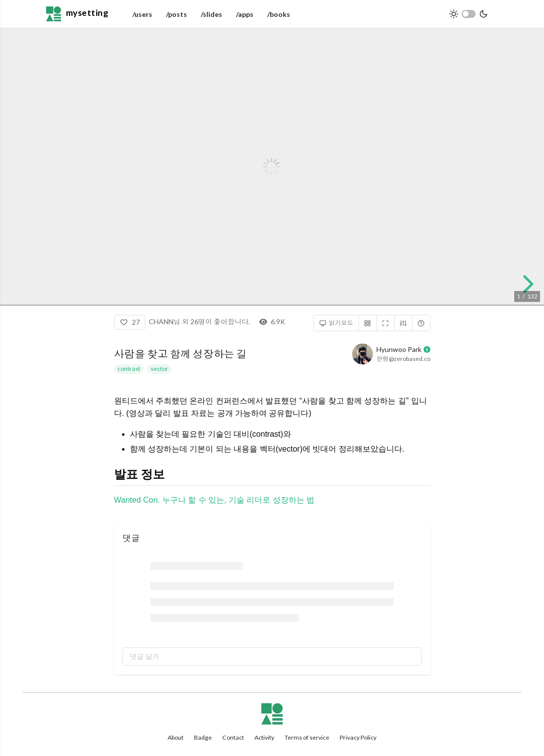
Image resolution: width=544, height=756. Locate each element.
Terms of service (307, 737)
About (176, 737)
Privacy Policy (358, 737)
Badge (203, 737)
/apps (245, 14)
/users (142, 14)
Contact (233, 737)
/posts (177, 14)
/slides (212, 14)
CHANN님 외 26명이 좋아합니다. (199, 321)
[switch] (469, 14)
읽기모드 (336, 323)
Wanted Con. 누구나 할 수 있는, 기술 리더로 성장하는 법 (214, 500)
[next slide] (526, 284)
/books (279, 14)
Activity (264, 737)
